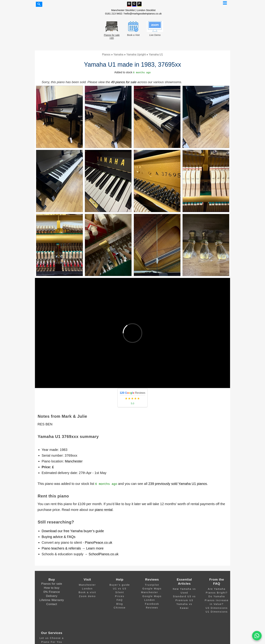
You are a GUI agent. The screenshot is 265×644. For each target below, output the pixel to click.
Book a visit (87, 592)
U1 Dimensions (217, 612)
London (87, 589)
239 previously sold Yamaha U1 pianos (178, 484)
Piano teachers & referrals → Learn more (73, 548)
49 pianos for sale (124, 82)
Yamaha (118, 54)
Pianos (106, 54)
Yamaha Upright (136, 54)
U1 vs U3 (120, 589)
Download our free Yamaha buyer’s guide (73, 531)
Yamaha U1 (156, 54)
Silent (120, 592)
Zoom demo (87, 596)
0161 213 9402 (114, 14)
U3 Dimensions (217, 608)
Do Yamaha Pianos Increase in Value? (217, 600)
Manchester (74, 461)
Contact (52, 604)
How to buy (52, 588)
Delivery (52, 596)
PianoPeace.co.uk (99, 543)
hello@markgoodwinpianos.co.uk (143, 14)
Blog (120, 604)
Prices (120, 596)
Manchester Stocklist (123, 10)
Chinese (120, 608)
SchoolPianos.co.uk (104, 554)
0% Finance (52, 592)
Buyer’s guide (120, 585)
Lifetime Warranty (52, 600)
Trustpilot (152, 585)
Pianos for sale (52, 584)
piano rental (104, 510)
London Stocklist (146, 10)
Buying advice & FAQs (59, 537)
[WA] (257, 636)
